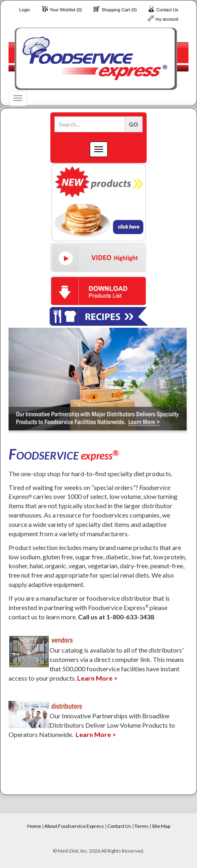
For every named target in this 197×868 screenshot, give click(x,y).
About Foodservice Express (74, 826)
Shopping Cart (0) (119, 10)
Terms (142, 826)
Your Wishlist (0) (66, 10)
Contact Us (167, 10)
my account (167, 19)
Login (25, 10)
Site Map (161, 826)
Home (34, 826)
